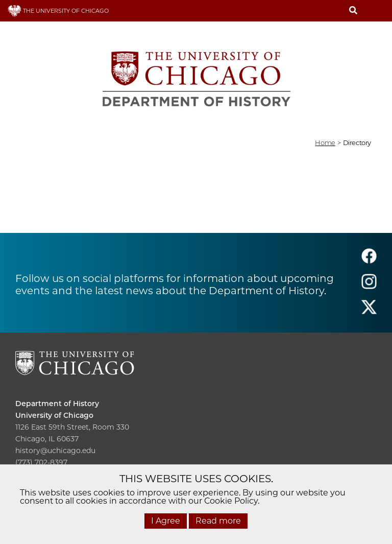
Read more (218, 521)
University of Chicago (54, 415)
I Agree (166, 521)
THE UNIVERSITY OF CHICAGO (58, 11)
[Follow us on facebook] (369, 261)
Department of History (57, 404)
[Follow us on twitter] (369, 312)
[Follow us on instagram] (369, 286)
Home (325, 143)
